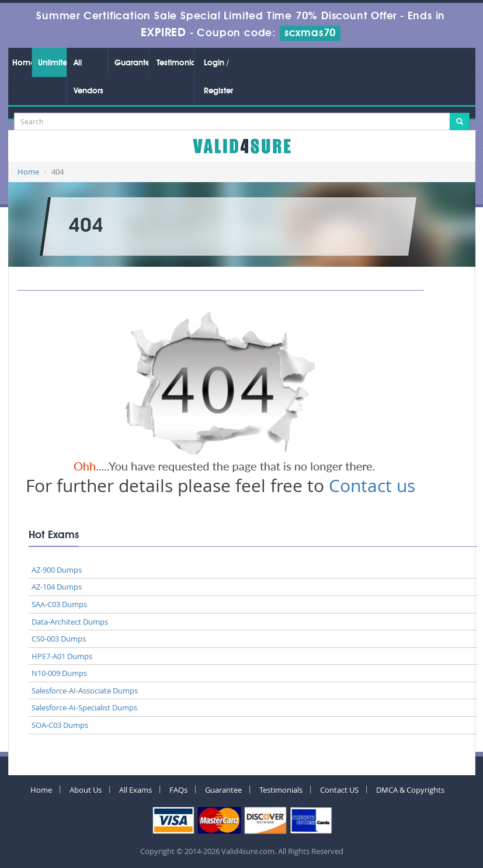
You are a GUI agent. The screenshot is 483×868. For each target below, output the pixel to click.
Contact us (372, 486)
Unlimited (52, 63)
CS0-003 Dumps (59, 639)
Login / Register (218, 77)
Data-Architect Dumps (70, 622)
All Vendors (88, 77)
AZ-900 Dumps (57, 570)
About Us (86, 790)
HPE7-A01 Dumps (62, 656)
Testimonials (175, 63)
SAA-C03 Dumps (59, 604)
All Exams (135, 790)
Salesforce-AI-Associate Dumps (85, 691)
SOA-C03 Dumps (60, 725)
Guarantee (131, 63)
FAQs (178, 790)
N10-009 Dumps (59, 673)
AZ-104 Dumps (57, 587)
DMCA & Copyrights (410, 790)
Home (22, 63)
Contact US (339, 790)
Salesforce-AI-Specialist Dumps (84, 707)
